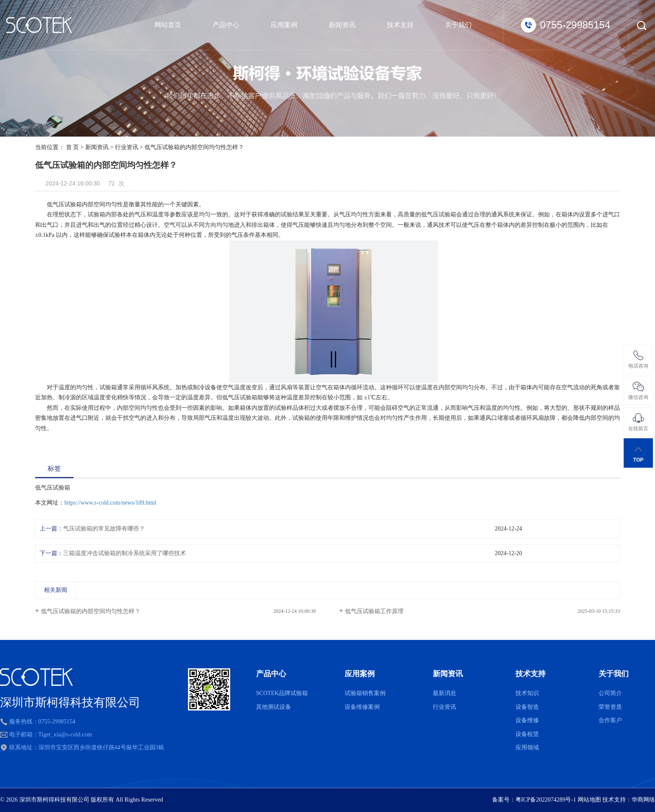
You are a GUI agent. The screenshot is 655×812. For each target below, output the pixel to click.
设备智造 (527, 707)
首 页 (73, 147)
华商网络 (643, 800)
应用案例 (284, 25)
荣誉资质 (610, 707)
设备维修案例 (362, 707)
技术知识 (527, 693)
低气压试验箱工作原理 (374, 611)
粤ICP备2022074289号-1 (546, 800)
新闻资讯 (342, 25)
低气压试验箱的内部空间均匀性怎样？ (91, 611)
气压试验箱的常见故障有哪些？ (104, 529)
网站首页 (168, 25)
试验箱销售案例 (365, 693)
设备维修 (527, 720)
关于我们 (458, 25)
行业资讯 (127, 147)
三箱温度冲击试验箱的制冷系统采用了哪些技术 (124, 553)
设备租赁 (527, 734)
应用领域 (527, 747)
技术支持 (400, 25)
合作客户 (610, 720)
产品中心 (226, 25)
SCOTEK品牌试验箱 (282, 693)
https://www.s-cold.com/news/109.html (110, 503)
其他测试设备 (274, 707)
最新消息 (444, 693)
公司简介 (610, 693)
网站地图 (589, 800)
